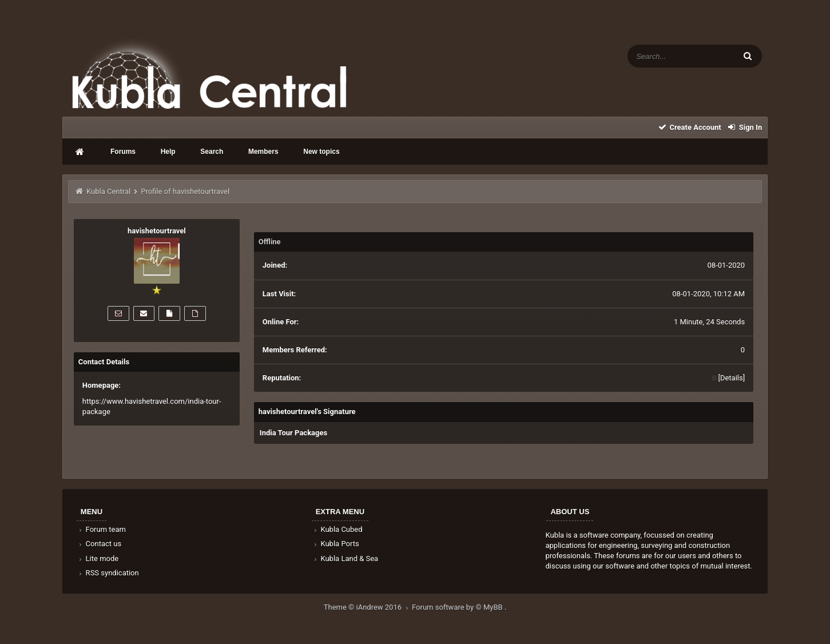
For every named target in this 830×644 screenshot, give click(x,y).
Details (732, 378)
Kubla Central (108, 191)
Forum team (102, 529)
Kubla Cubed (337, 529)
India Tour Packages (293, 433)
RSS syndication (108, 573)
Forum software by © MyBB (458, 607)
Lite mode (98, 558)
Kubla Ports (336, 544)
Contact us (99, 544)
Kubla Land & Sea (345, 558)
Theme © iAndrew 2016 (368, 607)
